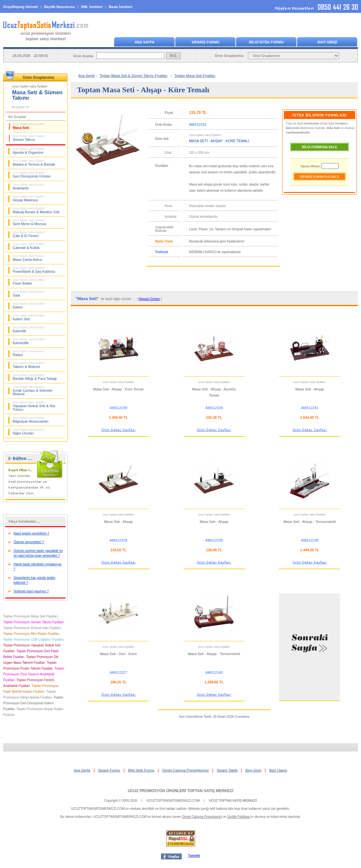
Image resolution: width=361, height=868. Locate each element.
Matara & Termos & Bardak (34, 163)
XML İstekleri (92, 7)
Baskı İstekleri (121, 7)
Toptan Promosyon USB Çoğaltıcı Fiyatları (33, 640)
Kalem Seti (29, 317)
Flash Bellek (29, 282)
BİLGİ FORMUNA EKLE (320, 147)
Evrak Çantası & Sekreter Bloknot (33, 391)
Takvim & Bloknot (29, 365)
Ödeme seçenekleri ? (29, 542)
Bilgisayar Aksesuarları (31, 420)
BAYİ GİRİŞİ (327, 42)
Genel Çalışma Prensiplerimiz (186, 770)
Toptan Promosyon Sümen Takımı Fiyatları (33, 622)
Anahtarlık (29, 187)
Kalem (29, 306)
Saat (29, 294)
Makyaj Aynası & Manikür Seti (36, 210)
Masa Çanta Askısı (29, 258)
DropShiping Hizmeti (21, 7)
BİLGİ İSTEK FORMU (266, 42)
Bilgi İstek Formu (141, 770)
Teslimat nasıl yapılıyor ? (31, 591)
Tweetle (194, 855)
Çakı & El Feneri (29, 234)
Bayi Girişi (253, 770)
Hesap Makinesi (29, 198)
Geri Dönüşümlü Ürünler (32, 175)
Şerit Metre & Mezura (30, 222)
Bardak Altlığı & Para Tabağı (35, 377)
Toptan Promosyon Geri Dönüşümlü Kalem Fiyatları (33, 703)
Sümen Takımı (29, 138)
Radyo (29, 353)
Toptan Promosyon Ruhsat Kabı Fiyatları (32, 628)
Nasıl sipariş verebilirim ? (31, 533)
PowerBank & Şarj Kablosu (34, 270)
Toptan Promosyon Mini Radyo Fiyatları (31, 634)
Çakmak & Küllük (29, 246)
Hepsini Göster (149, 299)
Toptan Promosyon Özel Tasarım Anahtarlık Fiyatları (34, 674)
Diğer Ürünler (29, 432)
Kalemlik (29, 329)
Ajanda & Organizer (29, 151)
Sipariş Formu (109, 770)
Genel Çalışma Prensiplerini (202, 817)
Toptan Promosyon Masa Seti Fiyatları (30, 616)
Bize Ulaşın (278, 770)
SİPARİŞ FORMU (206, 42)
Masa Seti (29, 126)
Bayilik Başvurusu (59, 7)
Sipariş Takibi (227, 770)
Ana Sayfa (87, 76)
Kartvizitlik (29, 341)
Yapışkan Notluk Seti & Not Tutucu (34, 406)
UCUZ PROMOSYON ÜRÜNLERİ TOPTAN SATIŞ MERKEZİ (180, 791)
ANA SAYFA (145, 42)
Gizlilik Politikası (239, 817)
